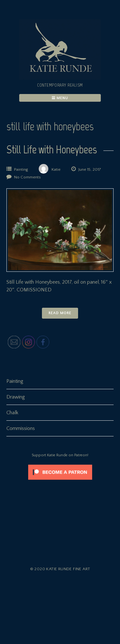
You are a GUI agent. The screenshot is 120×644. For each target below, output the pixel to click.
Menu (60, 98)
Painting (21, 169)
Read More (60, 313)
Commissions (21, 428)
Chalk (12, 413)
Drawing (16, 397)
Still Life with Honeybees (52, 149)
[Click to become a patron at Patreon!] (60, 481)
